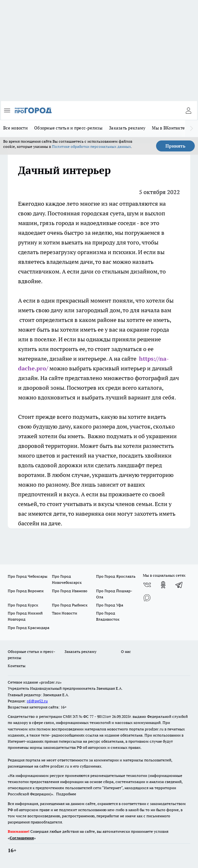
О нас (126, 651)
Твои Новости (64, 613)
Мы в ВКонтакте (168, 128)
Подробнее (66, 794)
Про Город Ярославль (116, 576)
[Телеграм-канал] (179, 585)
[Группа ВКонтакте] (147, 585)
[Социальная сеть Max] (147, 598)
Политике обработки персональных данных (91, 146)
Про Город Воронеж (26, 591)
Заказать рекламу (127, 128)
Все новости (15, 128)
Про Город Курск (23, 605)
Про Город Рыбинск (70, 605)
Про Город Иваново (70, 591)
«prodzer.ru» (50, 682)
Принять (175, 146)
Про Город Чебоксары (28, 576)
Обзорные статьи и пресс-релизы (68, 128)
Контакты (17, 666)
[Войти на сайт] (188, 110)
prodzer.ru (154, 729)
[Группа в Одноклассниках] (163, 585)
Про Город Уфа (110, 605)
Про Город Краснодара (29, 628)
